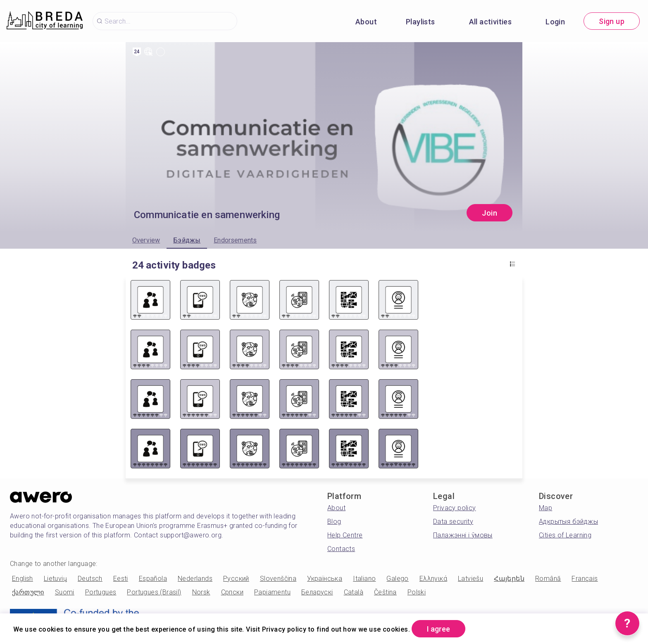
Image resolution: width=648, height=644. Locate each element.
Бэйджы (187, 240)
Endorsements (235, 240)
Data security (453, 522)
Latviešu (471, 579)
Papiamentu (272, 592)
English (23, 579)
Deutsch (90, 579)
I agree (438, 629)
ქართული (28, 592)
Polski (417, 592)
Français (585, 579)
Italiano (364, 579)
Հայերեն (509, 579)
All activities (491, 22)
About (366, 22)
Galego (397, 579)
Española (153, 579)
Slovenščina (278, 579)
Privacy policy (455, 508)
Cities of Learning (565, 535)
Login (555, 22)
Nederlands (195, 579)
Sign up (612, 21)
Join (490, 213)
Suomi (65, 592)
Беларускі (317, 592)
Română (548, 579)
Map (546, 508)
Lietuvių (55, 579)
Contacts (341, 549)
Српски (232, 592)
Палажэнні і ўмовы (463, 535)
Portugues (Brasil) (154, 592)
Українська (325, 579)
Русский (236, 579)
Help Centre (345, 535)
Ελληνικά (433, 579)
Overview (146, 240)
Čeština (385, 592)
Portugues (101, 592)
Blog (334, 522)
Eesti (121, 579)
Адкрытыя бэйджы (568, 522)
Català (354, 592)
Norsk (201, 592)
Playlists (420, 22)
